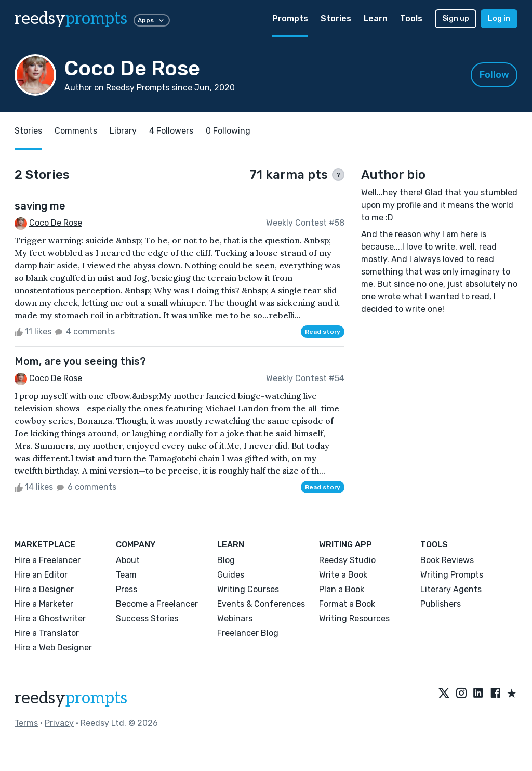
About (128, 560)
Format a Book (347, 604)
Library (123, 131)
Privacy (59, 723)
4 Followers (171, 131)
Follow (494, 75)
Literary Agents (451, 589)
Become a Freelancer (157, 604)
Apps (152, 20)
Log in (499, 18)
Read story (323, 332)
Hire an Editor (41, 575)
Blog (226, 560)
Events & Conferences (261, 604)
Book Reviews (447, 560)
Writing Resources (354, 618)
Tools (411, 18)
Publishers (441, 604)
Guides (231, 575)
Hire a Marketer (44, 604)
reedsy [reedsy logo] (71, 19)
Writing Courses (248, 589)
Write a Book (343, 575)
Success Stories (147, 618)
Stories (336, 18)
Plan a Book (342, 589)
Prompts (290, 18)
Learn (376, 18)
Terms (26, 723)
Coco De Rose (56, 223)
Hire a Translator (47, 633)
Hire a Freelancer (48, 560)
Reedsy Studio (347, 560)
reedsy (71, 698)
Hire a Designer (44, 589)
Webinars (235, 618)
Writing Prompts (452, 575)
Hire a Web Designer (53, 648)
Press (127, 589)
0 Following (228, 131)
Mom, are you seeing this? (80, 361)
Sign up (456, 18)
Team (126, 575)
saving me (40, 206)
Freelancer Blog (248, 633)
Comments (76, 131)
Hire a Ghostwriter (50, 618)
